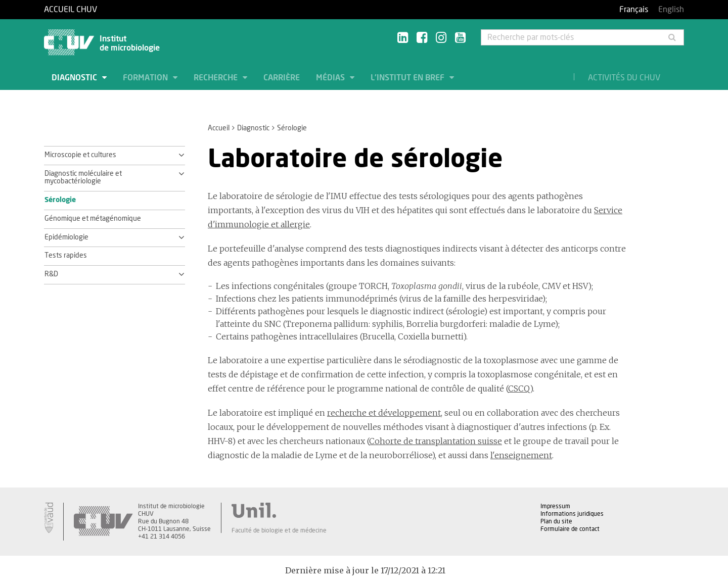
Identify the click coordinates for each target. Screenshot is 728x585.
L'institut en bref (408, 78)
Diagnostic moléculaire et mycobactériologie (83, 178)
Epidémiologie (66, 237)
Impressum (555, 506)
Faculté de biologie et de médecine (279, 530)
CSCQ (519, 388)
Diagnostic (75, 78)
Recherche (217, 78)
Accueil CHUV (71, 10)
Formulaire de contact (570, 529)
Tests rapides (66, 256)
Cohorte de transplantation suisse (436, 441)
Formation (146, 78)
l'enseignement (521, 455)
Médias (331, 78)
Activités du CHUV (624, 78)
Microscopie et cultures (80, 155)
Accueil (219, 128)
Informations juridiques (572, 514)
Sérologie (60, 200)
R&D (51, 274)
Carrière (282, 78)
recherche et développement (384, 413)
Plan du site (556, 521)
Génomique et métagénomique (93, 219)
